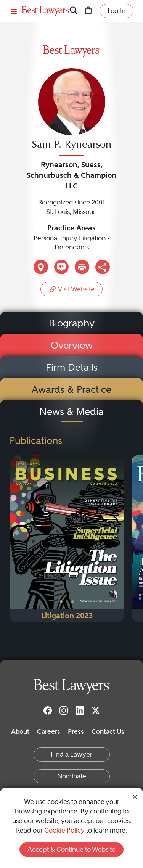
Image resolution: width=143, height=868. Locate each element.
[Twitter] (96, 710)
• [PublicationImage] (61, 602)
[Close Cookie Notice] (135, 796)
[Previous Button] (15, 538)
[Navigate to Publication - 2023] (67, 538)
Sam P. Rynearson (71, 145)
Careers (49, 731)
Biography (72, 323)
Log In (116, 11)
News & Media (71, 411)
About (20, 731)
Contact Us (108, 731)
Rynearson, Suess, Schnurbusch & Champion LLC (71, 175)
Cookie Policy (64, 830)
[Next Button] (118, 538)
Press (76, 731)
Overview (72, 345)
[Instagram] (64, 710)
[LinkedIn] (80, 710)
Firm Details (72, 367)
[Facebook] (48, 710)
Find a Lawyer (71, 754)
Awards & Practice (71, 389)
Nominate (72, 776)
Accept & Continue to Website (71, 849)
